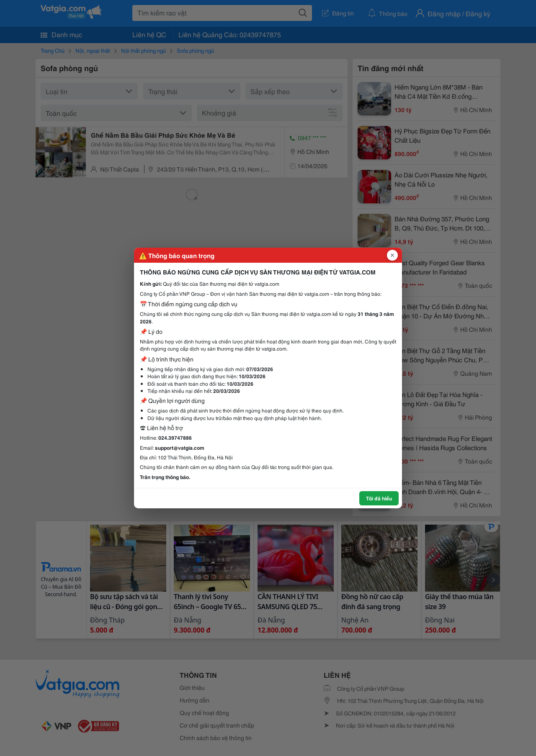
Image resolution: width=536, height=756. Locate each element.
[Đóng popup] (392, 255)
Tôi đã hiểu (379, 498)
